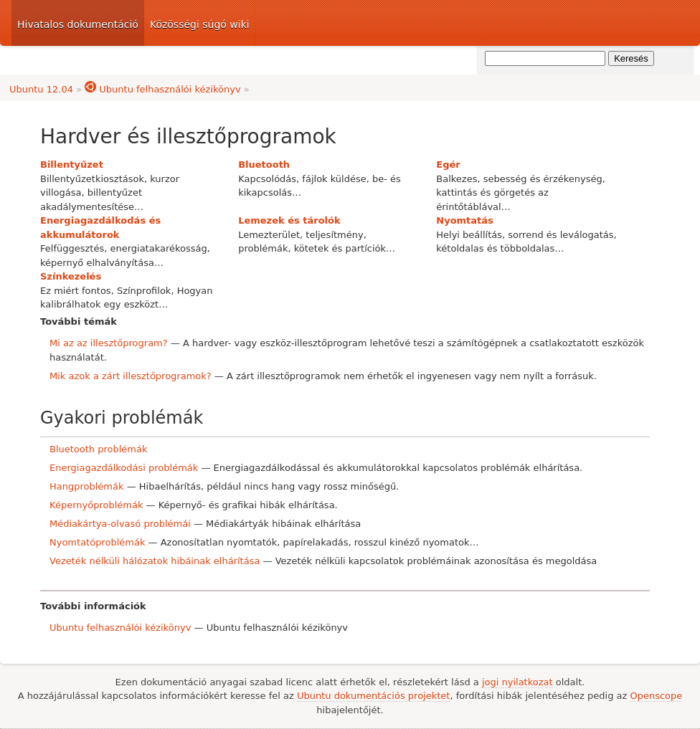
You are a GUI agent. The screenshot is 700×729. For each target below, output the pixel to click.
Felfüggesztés (72, 248)
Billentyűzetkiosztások (92, 179)
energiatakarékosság (158, 248)
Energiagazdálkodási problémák (124, 468)
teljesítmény (334, 235)
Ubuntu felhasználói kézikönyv (163, 89)
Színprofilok (144, 291)
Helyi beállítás (469, 235)
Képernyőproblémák (96, 505)
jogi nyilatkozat (517, 682)
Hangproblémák (87, 486)
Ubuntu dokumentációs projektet (373, 696)
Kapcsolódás (267, 179)
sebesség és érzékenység (543, 179)
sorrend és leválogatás (561, 235)
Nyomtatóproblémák (97, 542)
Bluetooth (264, 165)
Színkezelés (71, 276)
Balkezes (457, 179)
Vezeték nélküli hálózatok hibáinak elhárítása (155, 561)
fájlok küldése (334, 179)
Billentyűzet (72, 165)
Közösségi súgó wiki (200, 24)
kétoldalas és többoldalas (495, 248)
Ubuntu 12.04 (41, 89)
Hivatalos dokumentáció (78, 24)
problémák (263, 248)
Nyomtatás (465, 220)
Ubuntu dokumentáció (584, 23)
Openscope (656, 696)
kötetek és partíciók (340, 248)
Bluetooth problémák (99, 449)
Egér (448, 165)
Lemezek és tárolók (289, 220)
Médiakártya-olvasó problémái (120, 524)
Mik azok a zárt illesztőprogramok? (131, 376)
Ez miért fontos (76, 291)
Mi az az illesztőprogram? (109, 343)
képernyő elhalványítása (97, 263)
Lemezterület (269, 235)
